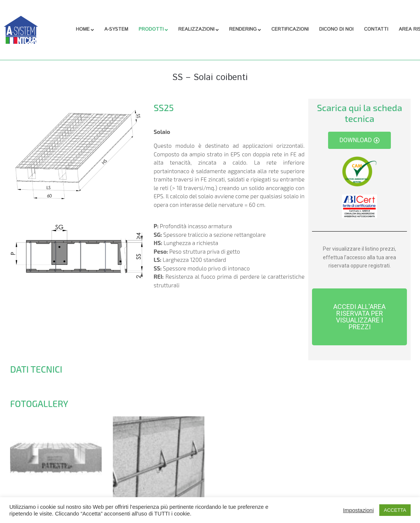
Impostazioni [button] (358, 510)
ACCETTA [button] (395, 510)
